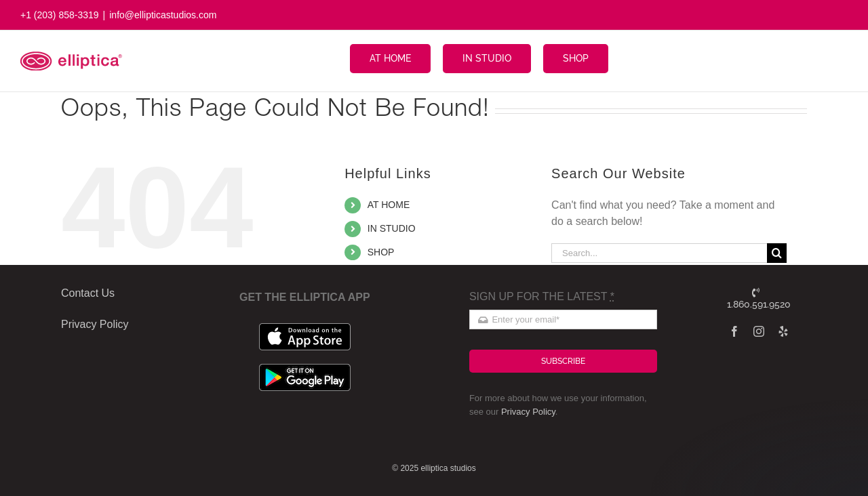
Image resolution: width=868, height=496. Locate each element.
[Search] (777, 253)
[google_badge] (305, 369)
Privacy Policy (528, 412)
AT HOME (389, 205)
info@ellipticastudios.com (163, 15)
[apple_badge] (305, 328)
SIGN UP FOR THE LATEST (542, 296)
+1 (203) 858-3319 (60, 15)
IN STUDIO (392, 228)
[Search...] (659, 253)
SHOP (381, 252)
